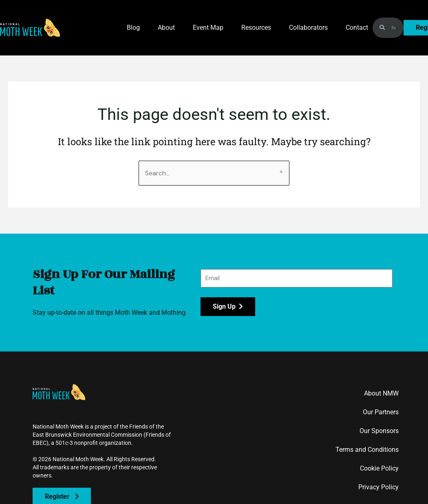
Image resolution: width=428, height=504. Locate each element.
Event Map (208, 28)
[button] (30, 28)
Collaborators (308, 28)
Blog (133, 28)
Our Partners (381, 412)
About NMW (381, 393)
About (166, 28)
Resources (256, 28)
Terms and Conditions (367, 450)
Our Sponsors (379, 431)
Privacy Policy (378, 487)
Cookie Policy (379, 468)
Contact (357, 28)
